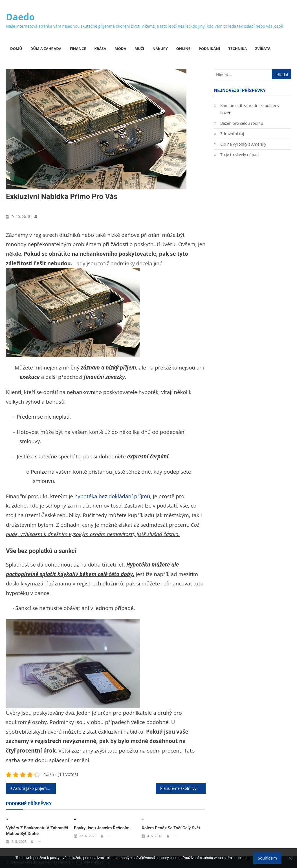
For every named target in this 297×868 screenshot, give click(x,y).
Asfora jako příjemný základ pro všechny (35, 788)
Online (183, 49)
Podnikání (209, 49)
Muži (139, 49)
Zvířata (263, 49)
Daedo (20, 17)
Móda (120, 49)
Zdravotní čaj (232, 134)
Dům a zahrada (46, 49)
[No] (290, 858)
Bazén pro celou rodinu (242, 123)
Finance (78, 49)
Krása (100, 49)
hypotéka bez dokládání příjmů (112, 496)
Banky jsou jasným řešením (102, 828)
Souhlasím (267, 858)
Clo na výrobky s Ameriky (243, 144)
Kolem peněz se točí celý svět (171, 828)
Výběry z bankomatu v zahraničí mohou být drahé (37, 831)
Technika (238, 49)
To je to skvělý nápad (239, 155)
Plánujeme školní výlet (181, 788)
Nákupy (160, 49)
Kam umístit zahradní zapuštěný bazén (250, 109)
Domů (16, 49)
